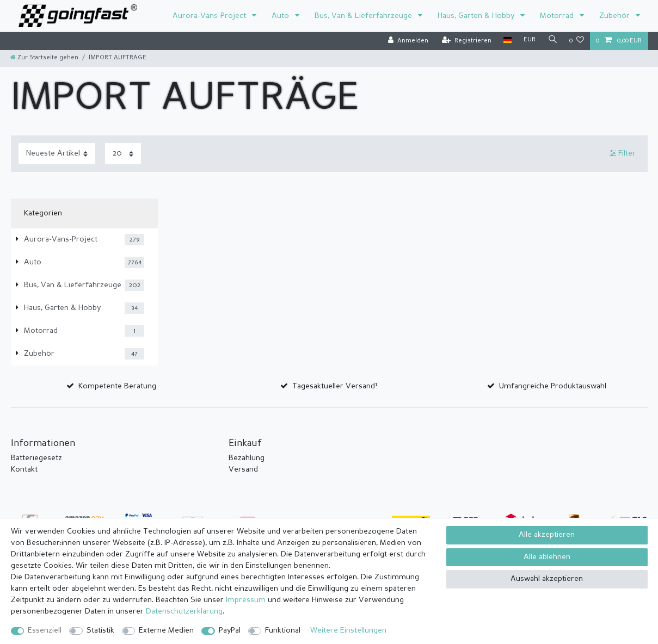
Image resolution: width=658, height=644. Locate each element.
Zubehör (616, 16)
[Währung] (530, 41)
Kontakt (24, 469)
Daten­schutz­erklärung (184, 611)
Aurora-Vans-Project (210, 16)
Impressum (246, 600)
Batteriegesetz (36, 458)
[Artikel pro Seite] (123, 154)
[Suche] (552, 41)
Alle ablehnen (547, 557)
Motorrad (558, 16)
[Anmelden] (408, 41)
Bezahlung (247, 458)
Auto (281, 16)
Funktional (283, 630)
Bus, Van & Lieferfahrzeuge (364, 16)
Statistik (100, 630)
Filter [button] (623, 153)
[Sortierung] (57, 154)
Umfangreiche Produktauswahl (553, 386)
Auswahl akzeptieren (547, 579)
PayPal (230, 630)
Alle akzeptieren (547, 535)
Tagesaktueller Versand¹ (335, 386)
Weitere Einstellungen (348, 630)
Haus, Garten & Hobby (477, 16)
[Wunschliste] (577, 41)
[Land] (508, 41)
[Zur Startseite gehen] (44, 58)
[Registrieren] (467, 41)
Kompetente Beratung (117, 386)
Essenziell (45, 630)
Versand (243, 469)
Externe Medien (166, 630)
